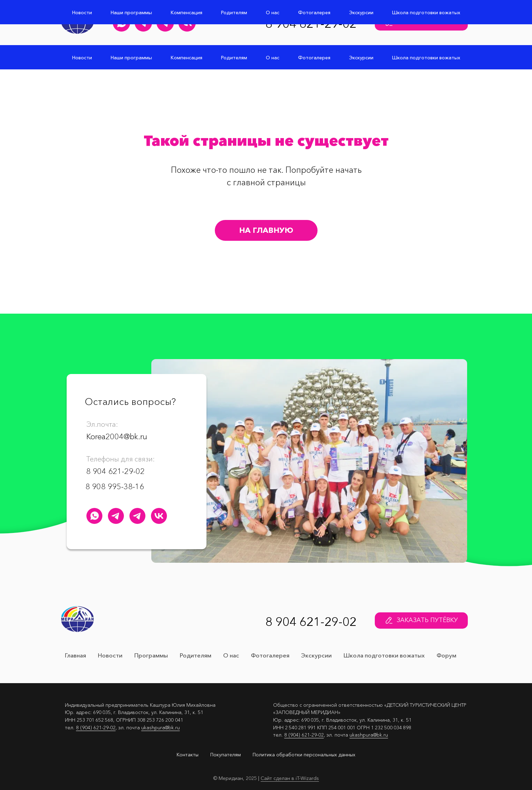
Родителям (234, 58)
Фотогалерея (314, 58)
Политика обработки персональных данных (304, 755)
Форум (446, 655)
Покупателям (226, 755)
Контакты (188, 755)
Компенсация (187, 58)
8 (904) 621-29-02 (96, 728)
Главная (75, 655)
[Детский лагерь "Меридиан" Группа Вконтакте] (187, 23)
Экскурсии (361, 58)
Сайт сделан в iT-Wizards (290, 778)
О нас (273, 58)
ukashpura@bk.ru (161, 728)
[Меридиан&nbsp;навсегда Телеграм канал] (165, 23)
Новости (82, 58)
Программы (151, 655)
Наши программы (131, 58)
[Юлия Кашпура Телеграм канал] (143, 23)
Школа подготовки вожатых (426, 58)
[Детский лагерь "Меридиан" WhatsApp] (121, 23)
